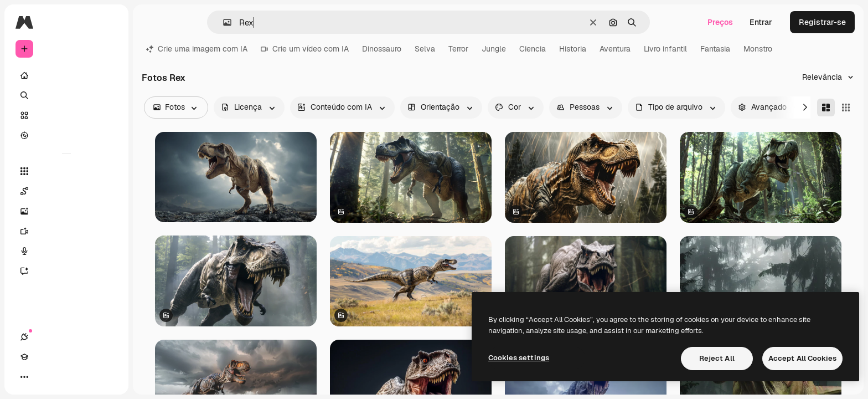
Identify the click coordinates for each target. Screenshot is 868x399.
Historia (573, 49)
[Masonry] (826, 108)
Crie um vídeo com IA (305, 49)
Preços (720, 22)
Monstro (758, 49)
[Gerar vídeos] (66, 231)
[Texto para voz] (66, 251)
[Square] (846, 108)
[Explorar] (66, 135)
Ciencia (533, 49)
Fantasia (715, 49)
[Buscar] (66, 95)
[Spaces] (66, 191)
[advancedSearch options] (770, 108)
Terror (458, 49)
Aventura (615, 49)
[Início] (66, 75)
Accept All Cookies (802, 358)
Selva (425, 49)
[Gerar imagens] (66, 211)
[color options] (516, 108)
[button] (223, 22)
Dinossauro (382, 49)
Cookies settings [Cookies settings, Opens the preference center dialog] (519, 358)
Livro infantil (665, 49)
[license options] (249, 108)
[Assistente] (66, 271)
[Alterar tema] (64, 377)
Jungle (494, 49)
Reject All (717, 358)
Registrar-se (822, 22)
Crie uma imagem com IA (197, 49)
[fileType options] (676, 108)
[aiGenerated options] (342, 108)
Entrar (761, 22)
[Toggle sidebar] (108, 22)
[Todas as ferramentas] (66, 171)
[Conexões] (24, 377)
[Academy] (44, 377)
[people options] (586, 108)
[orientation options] (441, 108)
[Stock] (66, 115)
